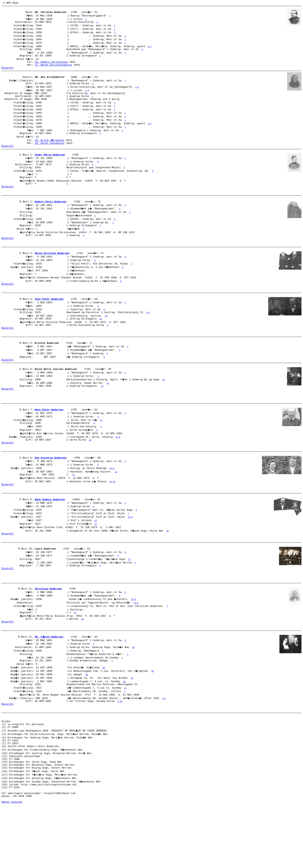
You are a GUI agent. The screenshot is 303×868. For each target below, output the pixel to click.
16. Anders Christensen (51, 65)
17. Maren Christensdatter (54, 69)
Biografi (8, 72)
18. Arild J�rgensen (50, 148)
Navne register (12, 864)
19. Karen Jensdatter (50, 152)
